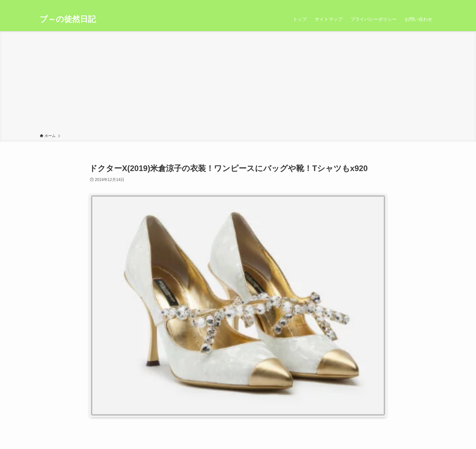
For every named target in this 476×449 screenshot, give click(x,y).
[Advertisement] (238, 83)
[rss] (423, 4)
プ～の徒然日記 (68, 19)
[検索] (432, 4)
